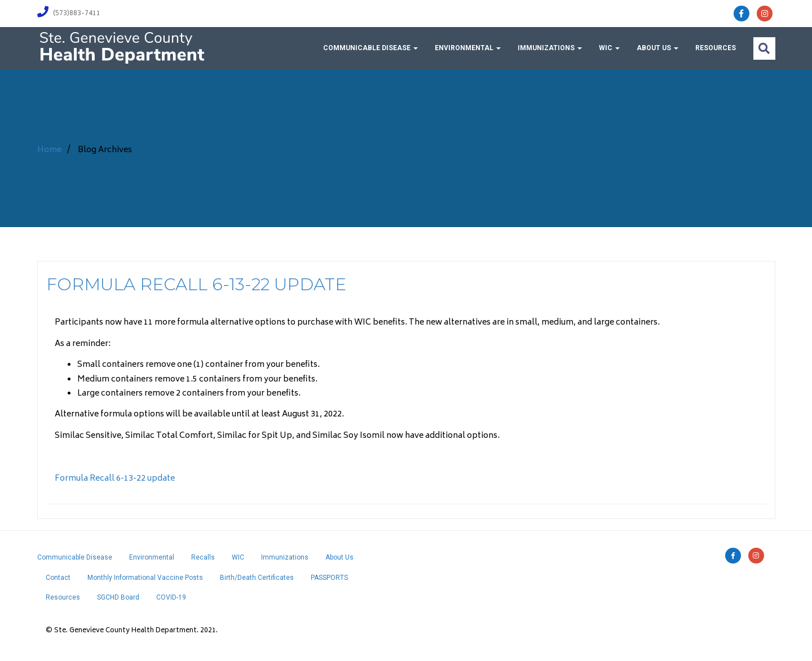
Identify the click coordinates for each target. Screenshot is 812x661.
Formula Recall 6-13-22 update (196, 284)
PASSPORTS (329, 578)
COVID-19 (171, 597)
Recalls (203, 557)
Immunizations (550, 48)
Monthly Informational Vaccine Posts (145, 578)
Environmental (468, 48)
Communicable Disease (370, 48)
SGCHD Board (118, 597)
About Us (657, 48)
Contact (58, 578)
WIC (609, 48)
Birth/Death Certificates (257, 578)
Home (49, 150)
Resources (716, 48)
